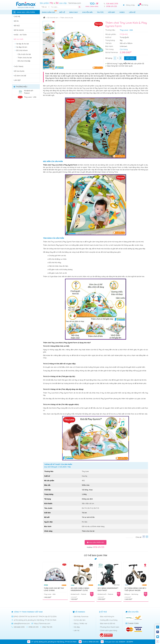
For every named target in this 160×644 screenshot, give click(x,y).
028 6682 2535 (112, 4)
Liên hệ (132, 12)
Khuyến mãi (87, 12)
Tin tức (100, 12)
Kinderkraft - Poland (78, 594)
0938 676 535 (112, 6)
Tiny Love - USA (126, 30)
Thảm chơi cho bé (67, 18)
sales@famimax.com (22, 623)
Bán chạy (74, 12)
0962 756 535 (47, 627)
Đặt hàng (130, 58)
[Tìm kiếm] (64, 7)
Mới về (62, 12)
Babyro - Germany (131, 594)
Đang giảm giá (50, 12)
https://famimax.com (42, 623)
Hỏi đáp (112, 12)
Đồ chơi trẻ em (53, 18)
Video (122, 12)
